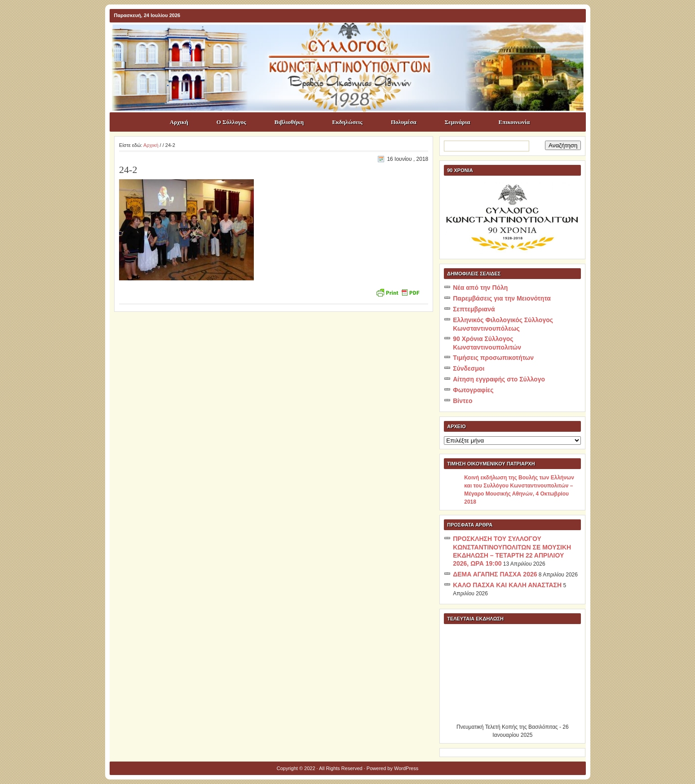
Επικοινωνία (514, 122)
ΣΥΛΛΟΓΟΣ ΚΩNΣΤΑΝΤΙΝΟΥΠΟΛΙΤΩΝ (352, 39)
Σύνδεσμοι (469, 368)
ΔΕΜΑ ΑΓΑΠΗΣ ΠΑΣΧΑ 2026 (495, 574)
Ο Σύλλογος (231, 122)
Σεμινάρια (458, 122)
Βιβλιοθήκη (289, 122)
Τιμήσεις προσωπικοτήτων (493, 358)
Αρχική (179, 122)
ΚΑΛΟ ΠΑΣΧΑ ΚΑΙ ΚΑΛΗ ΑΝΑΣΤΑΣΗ (507, 585)
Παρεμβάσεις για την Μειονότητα (502, 298)
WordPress (406, 768)
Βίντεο (463, 401)
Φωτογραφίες (473, 390)
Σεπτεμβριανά (474, 309)
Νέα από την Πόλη (480, 288)
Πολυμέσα (404, 122)
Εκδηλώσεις (347, 122)
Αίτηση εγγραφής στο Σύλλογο (499, 379)
